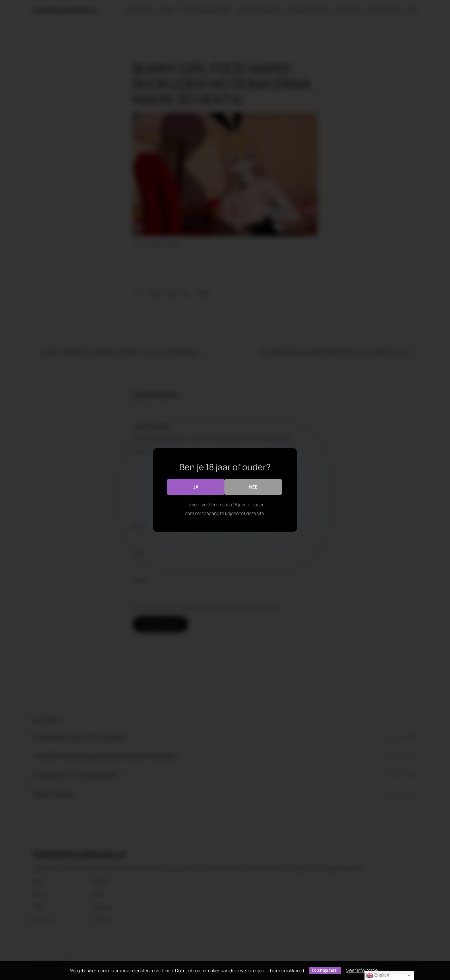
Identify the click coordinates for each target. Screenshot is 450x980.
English (378, 975)
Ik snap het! (325, 970)
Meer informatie (362, 970)
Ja (196, 487)
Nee (253, 487)
